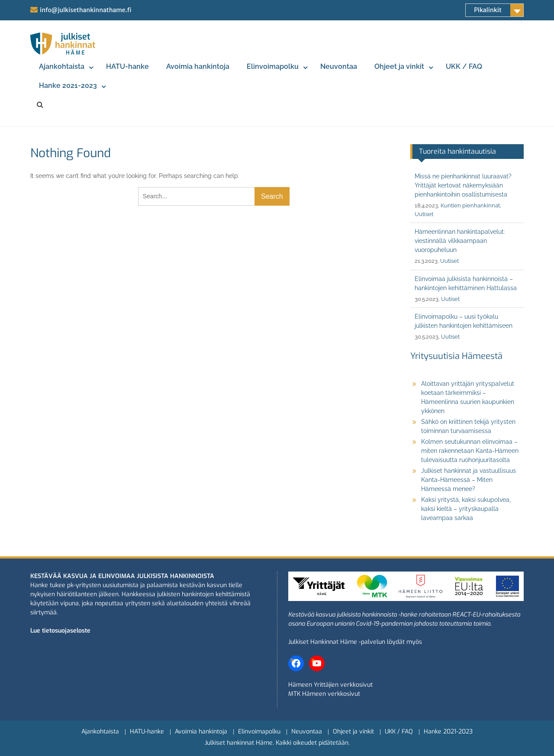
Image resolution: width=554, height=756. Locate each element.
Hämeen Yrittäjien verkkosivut (330, 685)
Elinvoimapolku (273, 66)
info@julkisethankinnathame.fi (85, 10)
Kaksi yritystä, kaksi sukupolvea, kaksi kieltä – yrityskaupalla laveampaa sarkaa (466, 509)
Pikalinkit (488, 10)
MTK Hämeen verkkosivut (324, 694)
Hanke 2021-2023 (68, 86)
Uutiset (424, 214)
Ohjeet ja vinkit (399, 66)
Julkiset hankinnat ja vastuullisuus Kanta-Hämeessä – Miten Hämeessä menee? (469, 480)
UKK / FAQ (464, 66)
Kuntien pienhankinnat (470, 205)
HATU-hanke (127, 66)
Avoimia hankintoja (198, 66)
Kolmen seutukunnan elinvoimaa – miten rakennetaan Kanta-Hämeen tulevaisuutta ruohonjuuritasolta (470, 451)
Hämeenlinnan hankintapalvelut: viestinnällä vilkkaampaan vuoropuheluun (460, 241)
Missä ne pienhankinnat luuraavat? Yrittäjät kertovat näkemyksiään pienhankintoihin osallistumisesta (463, 185)
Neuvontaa (339, 66)
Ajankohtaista (62, 66)
